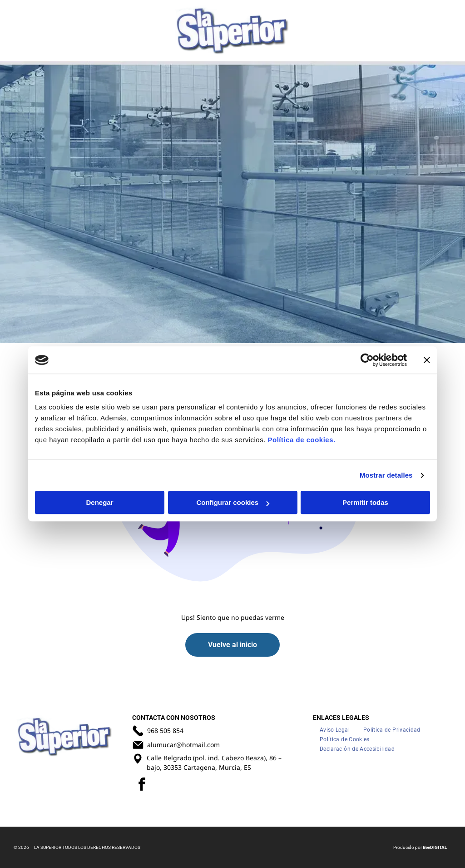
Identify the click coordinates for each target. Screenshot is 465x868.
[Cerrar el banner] (427, 360)
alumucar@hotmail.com (183, 745)
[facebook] (142, 786)
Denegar (99, 503)
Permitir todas (365, 503)
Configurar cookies (233, 503)
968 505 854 (165, 731)
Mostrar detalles (386, 475)
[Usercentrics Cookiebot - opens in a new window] (367, 360)
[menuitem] (335, 730)
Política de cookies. (301, 440)
